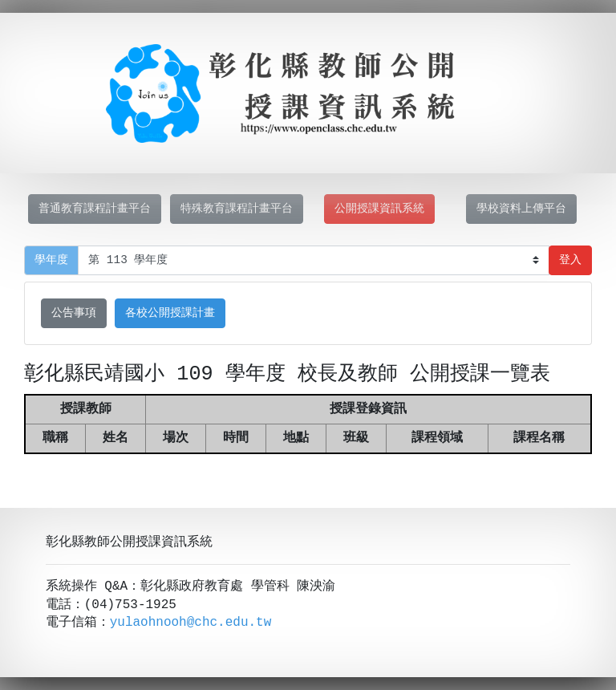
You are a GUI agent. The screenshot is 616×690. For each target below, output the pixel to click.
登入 (570, 260)
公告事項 (74, 313)
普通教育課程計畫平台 (95, 209)
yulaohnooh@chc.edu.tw (191, 623)
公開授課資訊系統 (379, 209)
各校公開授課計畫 (170, 313)
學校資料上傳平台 (521, 209)
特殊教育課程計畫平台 (237, 209)
